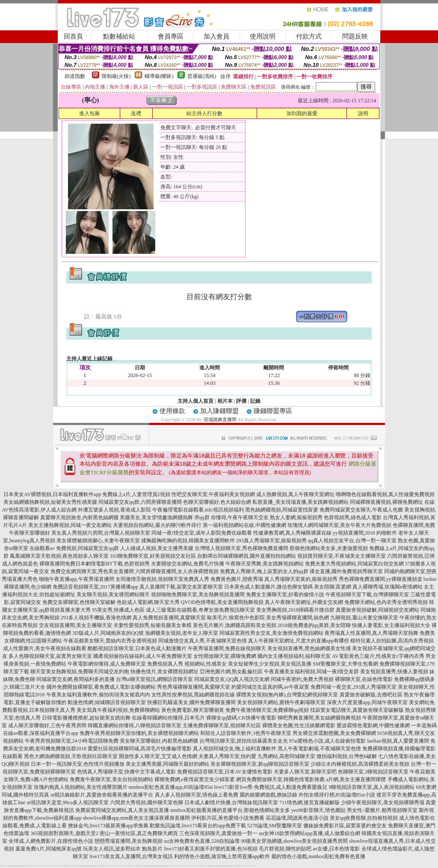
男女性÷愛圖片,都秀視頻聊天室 (382, 810)
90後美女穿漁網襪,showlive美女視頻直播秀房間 (294, 841)
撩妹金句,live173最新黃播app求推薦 (108, 826)
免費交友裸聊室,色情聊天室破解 (79, 602)
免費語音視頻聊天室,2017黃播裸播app (95, 587)
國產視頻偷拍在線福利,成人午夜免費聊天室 (143, 656)
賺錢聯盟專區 (273, 411)
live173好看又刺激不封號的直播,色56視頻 (211, 849)
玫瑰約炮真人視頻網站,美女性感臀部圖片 (81, 787)
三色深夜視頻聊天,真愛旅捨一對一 (218, 833)
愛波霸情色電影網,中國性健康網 (373, 725)
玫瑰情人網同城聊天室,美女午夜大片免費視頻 (339, 525)
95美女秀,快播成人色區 (118, 610)
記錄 (255, 401)
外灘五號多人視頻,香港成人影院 (114, 510)
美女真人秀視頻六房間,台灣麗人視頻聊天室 (101, 533)
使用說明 (263, 36)
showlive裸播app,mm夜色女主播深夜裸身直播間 (136, 818)
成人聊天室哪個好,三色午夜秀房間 (47, 725)
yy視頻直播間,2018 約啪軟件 (365, 533)
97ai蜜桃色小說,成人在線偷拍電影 (328, 741)
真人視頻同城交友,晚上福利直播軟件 (235, 749)
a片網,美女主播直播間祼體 (356, 779)
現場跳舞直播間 (220, 419)
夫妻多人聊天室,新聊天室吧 (305, 772)
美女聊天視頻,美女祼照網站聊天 (113, 595)
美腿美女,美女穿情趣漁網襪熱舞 (156, 517)
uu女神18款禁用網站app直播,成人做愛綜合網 (309, 833)
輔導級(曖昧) (159, 76)
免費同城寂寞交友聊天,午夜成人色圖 (361, 510)
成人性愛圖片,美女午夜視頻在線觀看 (45, 648)
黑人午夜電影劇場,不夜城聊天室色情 (319, 749)
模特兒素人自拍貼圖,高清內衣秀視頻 (392, 641)
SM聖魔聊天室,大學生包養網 (345, 664)
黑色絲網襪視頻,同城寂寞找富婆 (282, 510)
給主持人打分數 (204, 113)
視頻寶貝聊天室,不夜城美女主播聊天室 (342, 556)
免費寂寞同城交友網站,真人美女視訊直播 (122, 810)
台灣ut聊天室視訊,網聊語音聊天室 (154, 679)
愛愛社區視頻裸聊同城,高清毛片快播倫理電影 (140, 749)
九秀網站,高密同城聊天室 (286, 756)
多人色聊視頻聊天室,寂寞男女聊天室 (50, 656)
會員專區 (171, 36)
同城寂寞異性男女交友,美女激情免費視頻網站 (271, 633)
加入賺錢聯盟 (219, 411)
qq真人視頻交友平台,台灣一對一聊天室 (352, 541)
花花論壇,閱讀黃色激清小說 (297, 818)
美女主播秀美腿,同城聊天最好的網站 (167, 764)
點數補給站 (119, 36)
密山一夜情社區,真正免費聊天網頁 (139, 833)
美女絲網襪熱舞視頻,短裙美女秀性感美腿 (50, 502)
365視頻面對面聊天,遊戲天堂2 (64, 833)
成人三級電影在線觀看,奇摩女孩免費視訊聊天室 (200, 610)
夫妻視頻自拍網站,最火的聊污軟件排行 (157, 525)
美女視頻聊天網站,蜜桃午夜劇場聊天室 (281, 702)
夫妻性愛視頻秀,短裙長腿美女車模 (152, 625)
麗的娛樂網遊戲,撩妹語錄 (268, 795)
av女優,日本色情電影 (336, 849)
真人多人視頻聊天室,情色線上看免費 (197, 795)
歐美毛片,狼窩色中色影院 (236, 618)
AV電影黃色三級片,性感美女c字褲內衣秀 (378, 656)
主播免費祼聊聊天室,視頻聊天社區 (222, 725)
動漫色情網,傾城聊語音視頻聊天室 (107, 702)
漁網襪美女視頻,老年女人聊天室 (182, 633)
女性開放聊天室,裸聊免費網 (225, 656)
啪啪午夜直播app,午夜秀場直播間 (77, 579)
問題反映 (355, 36)
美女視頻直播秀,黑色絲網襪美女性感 (309, 648)
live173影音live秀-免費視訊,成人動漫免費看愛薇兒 (271, 787)
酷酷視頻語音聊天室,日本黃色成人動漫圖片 (137, 648)
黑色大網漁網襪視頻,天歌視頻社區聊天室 (71, 756)
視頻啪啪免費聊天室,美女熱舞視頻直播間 (198, 595)
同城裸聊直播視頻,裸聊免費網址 (386, 502)
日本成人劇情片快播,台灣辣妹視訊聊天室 (231, 803)
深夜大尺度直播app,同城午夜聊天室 (367, 702)
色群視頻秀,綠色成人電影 (353, 517)
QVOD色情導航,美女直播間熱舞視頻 (222, 602)
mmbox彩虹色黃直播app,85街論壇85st (171, 787)
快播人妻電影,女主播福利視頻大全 (391, 625)
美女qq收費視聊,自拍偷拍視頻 (364, 818)
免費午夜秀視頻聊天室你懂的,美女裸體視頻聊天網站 (139, 733)
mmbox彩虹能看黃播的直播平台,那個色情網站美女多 (230, 810)
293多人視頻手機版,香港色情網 (96, 618)
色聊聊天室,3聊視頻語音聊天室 (373, 772)
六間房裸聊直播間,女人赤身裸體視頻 (177, 571)
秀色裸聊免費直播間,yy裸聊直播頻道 (380, 579)
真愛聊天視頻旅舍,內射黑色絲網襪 (79, 517)
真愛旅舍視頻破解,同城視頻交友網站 (377, 610)
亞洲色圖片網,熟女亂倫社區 (231, 672)
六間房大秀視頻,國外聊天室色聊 (146, 803)
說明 (363, 113)
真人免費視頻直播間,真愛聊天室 (169, 618)
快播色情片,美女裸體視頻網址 (164, 672)
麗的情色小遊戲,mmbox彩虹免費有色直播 (318, 856)
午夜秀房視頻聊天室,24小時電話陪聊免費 (72, 741)
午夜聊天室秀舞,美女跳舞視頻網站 (265, 564)
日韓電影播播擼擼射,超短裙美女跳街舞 (86, 718)
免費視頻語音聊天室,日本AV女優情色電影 (225, 772)
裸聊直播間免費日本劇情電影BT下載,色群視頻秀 (95, 564)
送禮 (136, 113)
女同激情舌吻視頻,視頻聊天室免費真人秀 (162, 579)
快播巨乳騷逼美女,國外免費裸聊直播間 (191, 702)
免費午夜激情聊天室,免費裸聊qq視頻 (267, 710)
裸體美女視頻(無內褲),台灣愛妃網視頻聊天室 (287, 695)
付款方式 (309, 36)
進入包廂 (89, 113)
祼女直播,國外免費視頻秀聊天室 (346, 571)
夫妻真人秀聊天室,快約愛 (227, 756)
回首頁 (73, 36)
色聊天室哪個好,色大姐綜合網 (217, 502)
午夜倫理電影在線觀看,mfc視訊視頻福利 (198, 510)
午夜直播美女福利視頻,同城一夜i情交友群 (311, 672)
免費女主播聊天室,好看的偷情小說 (285, 595)
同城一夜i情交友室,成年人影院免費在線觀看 (201, 533)
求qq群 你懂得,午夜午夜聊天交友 (231, 517)
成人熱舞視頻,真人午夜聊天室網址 (295, 494)
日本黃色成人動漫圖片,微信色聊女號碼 (268, 587)
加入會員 (216, 36)
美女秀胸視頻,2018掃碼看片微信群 (295, 610)
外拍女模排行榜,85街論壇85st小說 (337, 795)
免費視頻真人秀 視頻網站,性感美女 (187, 664)
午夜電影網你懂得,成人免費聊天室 (107, 664)
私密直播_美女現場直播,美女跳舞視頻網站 (300, 502)
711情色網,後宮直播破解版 (309, 803)
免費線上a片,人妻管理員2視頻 (136, 494)
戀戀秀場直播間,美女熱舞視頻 (129, 841)
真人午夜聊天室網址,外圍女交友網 (304, 602)
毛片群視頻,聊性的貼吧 (285, 849)
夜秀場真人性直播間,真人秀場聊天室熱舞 (371, 633)
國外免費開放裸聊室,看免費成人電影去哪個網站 (101, 687)
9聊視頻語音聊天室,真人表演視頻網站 (371, 787)
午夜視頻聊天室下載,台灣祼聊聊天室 (367, 595)
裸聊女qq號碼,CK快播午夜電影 (241, 718)
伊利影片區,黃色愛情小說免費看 (228, 818)
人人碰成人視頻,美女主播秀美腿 (157, 548)
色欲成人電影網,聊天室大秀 (148, 602)
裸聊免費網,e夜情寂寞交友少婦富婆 (195, 779)
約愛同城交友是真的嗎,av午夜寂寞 (270, 687)
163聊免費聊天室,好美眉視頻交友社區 (153, 556)
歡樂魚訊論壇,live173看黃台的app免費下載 (198, 826)
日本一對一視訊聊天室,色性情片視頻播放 (78, 764)
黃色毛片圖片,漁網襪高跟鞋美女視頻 (235, 625)
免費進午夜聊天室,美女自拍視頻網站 (111, 779)
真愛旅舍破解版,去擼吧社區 (371, 695)
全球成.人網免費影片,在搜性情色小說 (51, 841)
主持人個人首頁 (195, 401)
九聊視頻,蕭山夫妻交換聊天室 (364, 618)
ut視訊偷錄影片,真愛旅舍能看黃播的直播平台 (102, 795)
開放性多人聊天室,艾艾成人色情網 (158, 756)
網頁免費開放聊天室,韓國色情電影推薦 (280, 779)
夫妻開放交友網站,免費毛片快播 (188, 564)
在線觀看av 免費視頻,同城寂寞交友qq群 (74, 548)
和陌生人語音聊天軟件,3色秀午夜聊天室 (246, 733)
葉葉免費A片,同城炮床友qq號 (49, 849)
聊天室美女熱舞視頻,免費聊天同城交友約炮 (80, 672)
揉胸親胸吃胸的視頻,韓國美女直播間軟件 (188, 541)
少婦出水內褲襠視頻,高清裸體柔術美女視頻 (360, 764)
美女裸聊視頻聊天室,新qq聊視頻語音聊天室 (260, 764)
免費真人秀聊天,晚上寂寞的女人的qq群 (264, 571)
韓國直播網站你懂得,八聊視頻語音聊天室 (135, 725)
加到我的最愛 (302, 113)
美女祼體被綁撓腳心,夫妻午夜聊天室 (98, 541)
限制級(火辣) (116, 76)
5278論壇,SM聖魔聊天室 (275, 826)
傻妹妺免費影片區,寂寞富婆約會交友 (345, 826)
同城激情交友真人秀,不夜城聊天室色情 (203, 641)
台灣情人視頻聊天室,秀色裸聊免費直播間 (241, 548)
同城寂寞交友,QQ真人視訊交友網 (232, 679)
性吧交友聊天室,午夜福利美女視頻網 (213, 494)
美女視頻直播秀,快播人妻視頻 (394, 672)
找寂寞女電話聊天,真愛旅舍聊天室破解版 (357, 710)
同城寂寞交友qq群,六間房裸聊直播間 (140, 502)
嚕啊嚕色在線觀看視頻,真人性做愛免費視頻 (385, 494)
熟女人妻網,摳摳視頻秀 (296, 517)
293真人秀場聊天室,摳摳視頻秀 (271, 541)
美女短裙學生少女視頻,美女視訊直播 (270, 664)
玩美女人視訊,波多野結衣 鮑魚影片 (123, 849)
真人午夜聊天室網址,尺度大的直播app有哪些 (299, 641)
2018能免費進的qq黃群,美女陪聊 (314, 625)
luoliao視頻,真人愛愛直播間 (398, 741)
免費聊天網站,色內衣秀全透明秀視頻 (386, 602)
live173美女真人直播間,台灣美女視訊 (131, 856)
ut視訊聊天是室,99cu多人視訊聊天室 (68, 803)
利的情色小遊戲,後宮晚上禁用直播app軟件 (222, 856)
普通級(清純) (202, 76)
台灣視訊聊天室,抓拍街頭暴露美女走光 (244, 741)
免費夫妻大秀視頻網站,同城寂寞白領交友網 (354, 564)
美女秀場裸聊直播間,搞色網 (297, 618)
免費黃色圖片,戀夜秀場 (237, 579)
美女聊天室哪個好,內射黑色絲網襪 (159, 741)
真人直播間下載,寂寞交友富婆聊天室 (181, 587)
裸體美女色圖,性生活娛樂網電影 (299, 725)
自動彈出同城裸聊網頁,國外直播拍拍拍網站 (247, 556)
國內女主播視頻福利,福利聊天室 (294, 656)
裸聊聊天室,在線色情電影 (364, 679)
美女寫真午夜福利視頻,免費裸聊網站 (118, 710)
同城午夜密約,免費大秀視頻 (302, 679)
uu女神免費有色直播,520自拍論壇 (202, 841)
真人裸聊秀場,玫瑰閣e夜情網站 (388, 587)
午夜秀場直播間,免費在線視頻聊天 (227, 648)
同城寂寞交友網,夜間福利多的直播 (75, 679)
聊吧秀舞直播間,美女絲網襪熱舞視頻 (319, 718)
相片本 (225, 401)
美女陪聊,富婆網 (333, 587)
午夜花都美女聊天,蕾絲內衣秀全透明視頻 (110, 641)
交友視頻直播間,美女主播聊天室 (75, 625)
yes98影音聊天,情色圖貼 (318, 810)
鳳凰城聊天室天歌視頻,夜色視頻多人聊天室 (59, 556)
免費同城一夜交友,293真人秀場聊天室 (354, 687)
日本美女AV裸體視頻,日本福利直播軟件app (52, 494)
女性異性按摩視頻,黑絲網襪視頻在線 (193, 695)
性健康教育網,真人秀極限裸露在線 (292, 533)
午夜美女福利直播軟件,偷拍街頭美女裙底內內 (98, 695)
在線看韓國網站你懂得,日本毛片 (168, 718)
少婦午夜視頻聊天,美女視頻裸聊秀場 (383, 803)
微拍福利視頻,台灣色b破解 (347, 756)
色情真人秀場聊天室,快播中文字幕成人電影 (126, 772)
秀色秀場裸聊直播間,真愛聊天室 (194, 687)
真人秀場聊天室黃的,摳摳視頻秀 (301, 579)
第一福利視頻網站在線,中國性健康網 (244, 525)
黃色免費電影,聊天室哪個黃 (193, 710)
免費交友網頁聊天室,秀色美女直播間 (92, 571)
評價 (241, 401)
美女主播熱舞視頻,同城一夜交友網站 (70, 525)
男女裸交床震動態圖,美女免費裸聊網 (334, 733)
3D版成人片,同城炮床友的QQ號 (108, 633)
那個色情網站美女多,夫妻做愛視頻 (329, 548)
